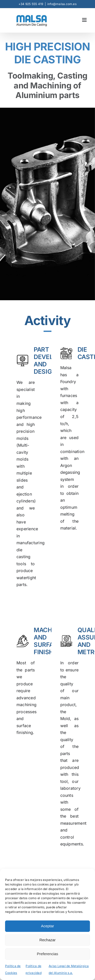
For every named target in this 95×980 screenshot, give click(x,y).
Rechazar (47, 940)
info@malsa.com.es (62, 4)
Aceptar (48, 926)
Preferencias (47, 954)
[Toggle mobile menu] (85, 20)
